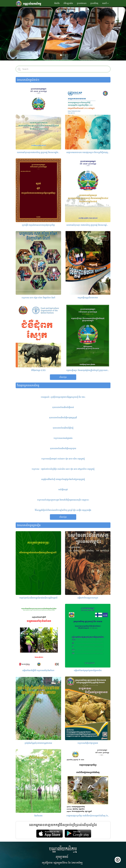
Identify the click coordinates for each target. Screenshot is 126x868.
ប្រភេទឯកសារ (82, 3)
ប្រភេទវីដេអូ (94, 3)
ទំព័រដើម (57, 3)
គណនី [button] (105, 3)
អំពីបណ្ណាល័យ (68, 3)
